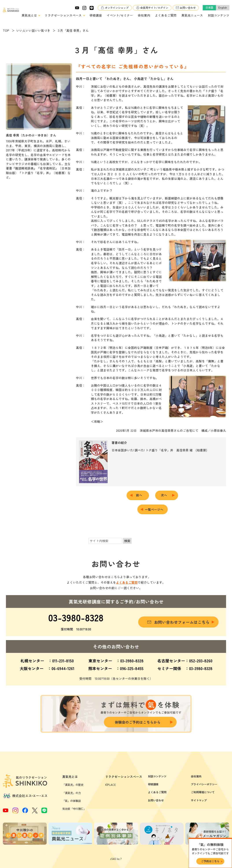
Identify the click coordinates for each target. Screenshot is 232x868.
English (223, 7)
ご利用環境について (203, 792)
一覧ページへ (154, 509)
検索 (127, 541)
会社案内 (144, 15)
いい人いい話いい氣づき (33, 30)
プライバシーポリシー (204, 784)
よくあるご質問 (166, 15)
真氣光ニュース (192, 15)
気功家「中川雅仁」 (74, 809)
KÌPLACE (110, 785)
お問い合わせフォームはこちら (182, 622)
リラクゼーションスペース (63, 15)
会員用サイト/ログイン (154, 8)
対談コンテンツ (219, 15)
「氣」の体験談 (72, 801)
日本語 (209, 7)
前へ (141, 495)
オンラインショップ (117, 8)
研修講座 (96, 15)
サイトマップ (199, 800)
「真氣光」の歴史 (73, 785)
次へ (166, 495)
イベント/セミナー (120, 15)
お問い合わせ (188, 8)
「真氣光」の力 (72, 793)
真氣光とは (29, 15)
